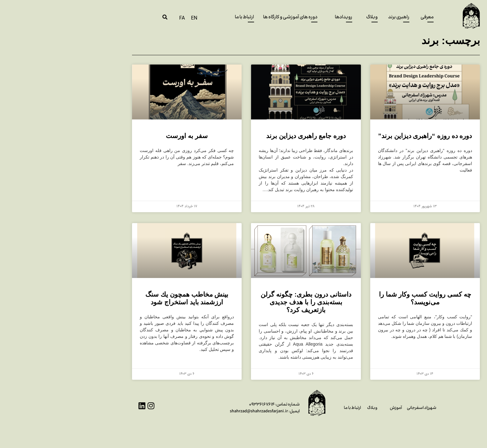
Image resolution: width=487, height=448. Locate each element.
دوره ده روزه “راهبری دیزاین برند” (362, 136)
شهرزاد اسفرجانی (359, 408)
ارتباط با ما (290, 408)
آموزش (333, 408)
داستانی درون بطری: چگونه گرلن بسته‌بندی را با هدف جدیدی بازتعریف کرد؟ (243, 302)
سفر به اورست (124, 136)
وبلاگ (310, 408)
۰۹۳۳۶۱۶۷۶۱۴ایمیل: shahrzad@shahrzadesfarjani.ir (202, 408)
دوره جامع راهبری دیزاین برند (243, 136)
